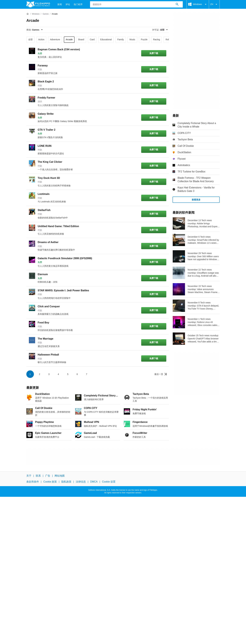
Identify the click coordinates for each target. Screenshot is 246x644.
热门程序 (78, 4)
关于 (29, 476)
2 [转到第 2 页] (40, 374)
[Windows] (36, 14)
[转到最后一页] (161, 374)
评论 (68, 4)
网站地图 (60, 476)
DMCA (94, 482)
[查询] (136, 4)
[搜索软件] (177, 4)
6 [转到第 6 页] (77, 374)
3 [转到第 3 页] (49, 374)
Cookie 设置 (109, 482)
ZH (214, 4)
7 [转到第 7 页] (87, 374)
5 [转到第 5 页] (68, 374)
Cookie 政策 (50, 482)
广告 (48, 476)
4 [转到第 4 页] (58, 374)
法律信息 (81, 482)
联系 (38, 476)
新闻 (60, 4)
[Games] (46, 14)
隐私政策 (66, 482)
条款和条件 (33, 482)
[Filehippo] (38, 4)
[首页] (28, 14)
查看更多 (196, 200)
